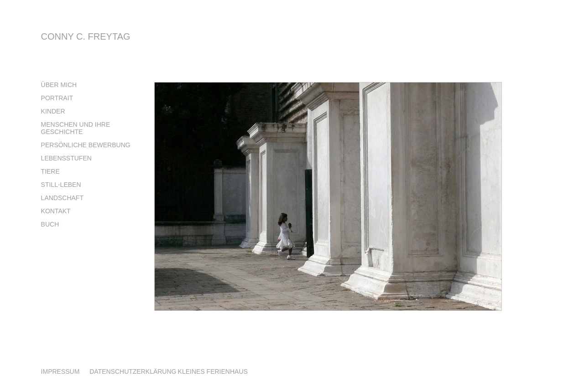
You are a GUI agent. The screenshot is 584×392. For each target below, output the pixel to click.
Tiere (50, 171)
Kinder (53, 111)
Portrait (57, 98)
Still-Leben (61, 185)
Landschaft (62, 198)
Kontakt (56, 211)
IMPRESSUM (61, 371)
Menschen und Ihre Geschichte (76, 128)
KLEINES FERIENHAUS (213, 371)
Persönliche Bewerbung (86, 145)
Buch (50, 224)
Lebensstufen (66, 158)
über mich (59, 85)
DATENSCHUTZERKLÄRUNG (133, 371)
